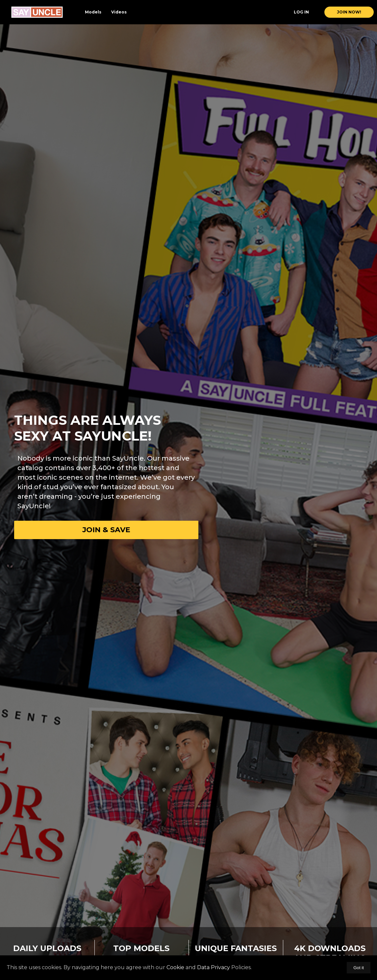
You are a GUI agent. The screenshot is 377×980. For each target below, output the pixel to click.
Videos (119, 12)
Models (93, 12)
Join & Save (106, 530)
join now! (349, 12)
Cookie (175, 967)
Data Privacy (214, 967)
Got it (359, 968)
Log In (301, 12)
